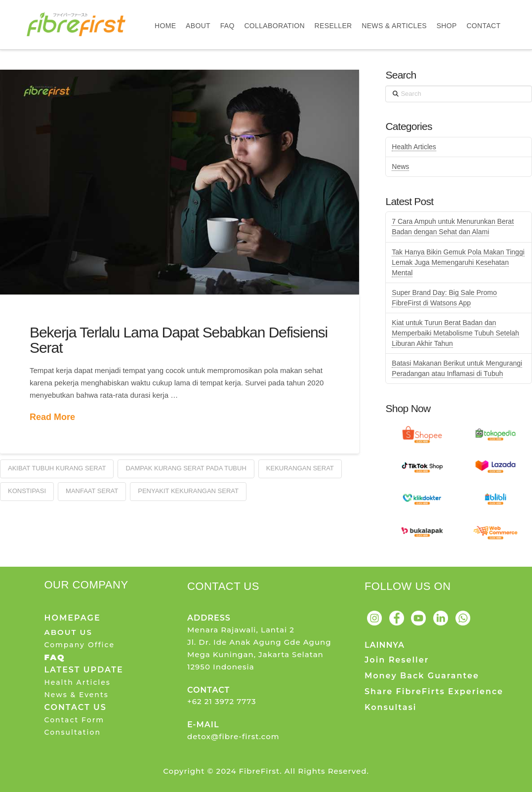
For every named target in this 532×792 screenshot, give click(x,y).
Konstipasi (27, 491)
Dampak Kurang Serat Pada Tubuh (186, 468)
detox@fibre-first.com (233, 736)
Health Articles (414, 147)
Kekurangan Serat (300, 468)
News (400, 167)
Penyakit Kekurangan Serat (188, 491)
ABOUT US (68, 632)
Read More (52, 417)
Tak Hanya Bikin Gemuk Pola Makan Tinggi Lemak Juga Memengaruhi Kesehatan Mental (458, 262)
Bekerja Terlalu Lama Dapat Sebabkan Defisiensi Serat (179, 340)
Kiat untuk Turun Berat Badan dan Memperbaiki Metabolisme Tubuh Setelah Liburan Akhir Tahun (455, 333)
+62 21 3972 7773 (222, 701)
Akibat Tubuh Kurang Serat (57, 468)
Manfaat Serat (92, 491)
